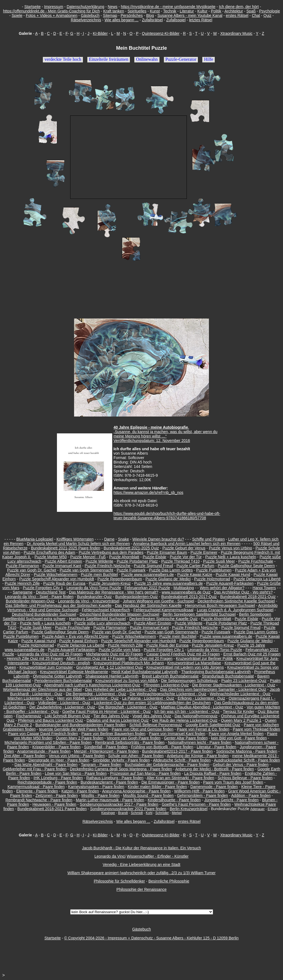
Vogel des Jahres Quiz (152, 716)
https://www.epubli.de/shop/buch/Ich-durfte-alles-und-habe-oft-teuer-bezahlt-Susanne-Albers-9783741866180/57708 (167, 516)
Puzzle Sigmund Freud (153, 566)
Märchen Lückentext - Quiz (31, 698)
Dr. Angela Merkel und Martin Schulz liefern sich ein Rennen (78, 544)
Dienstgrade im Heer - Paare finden (59, 760)
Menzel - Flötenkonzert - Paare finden (106, 751)
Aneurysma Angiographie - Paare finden (136, 791)
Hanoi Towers (264, 588)
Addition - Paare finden (251, 795)
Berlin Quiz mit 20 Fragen (150, 658)
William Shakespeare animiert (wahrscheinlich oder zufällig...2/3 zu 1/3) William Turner (141, 873)
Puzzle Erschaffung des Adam (50, 552)
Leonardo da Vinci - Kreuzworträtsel (89, 601)
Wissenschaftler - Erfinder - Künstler (158, 856)
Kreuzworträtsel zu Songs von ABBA (127, 681)
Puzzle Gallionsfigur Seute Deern (246, 566)
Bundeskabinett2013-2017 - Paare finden (177, 751)
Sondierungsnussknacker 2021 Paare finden (128, 809)
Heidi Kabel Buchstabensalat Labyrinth (145, 672)
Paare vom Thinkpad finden (256, 729)
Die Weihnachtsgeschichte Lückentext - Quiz (168, 694)
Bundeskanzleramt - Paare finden (109, 782)
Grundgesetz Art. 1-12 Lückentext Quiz (110, 667)
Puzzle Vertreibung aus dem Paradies (111, 552)
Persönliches (132, 15)
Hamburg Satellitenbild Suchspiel (97, 619)
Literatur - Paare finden (217, 747)
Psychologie (269, 11)
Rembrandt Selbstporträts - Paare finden (130, 742)
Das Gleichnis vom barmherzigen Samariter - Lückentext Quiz (213, 689)
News (113, 7)
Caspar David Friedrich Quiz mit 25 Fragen (183, 654)
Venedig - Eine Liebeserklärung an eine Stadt (142, 865)
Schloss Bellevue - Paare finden (245, 778)
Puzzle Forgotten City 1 (43, 588)
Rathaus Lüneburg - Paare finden (115, 778)
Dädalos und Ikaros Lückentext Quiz (118, 720)
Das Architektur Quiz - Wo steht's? (243, 592)
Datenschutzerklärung (85, 7)
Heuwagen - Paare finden (54, 804)
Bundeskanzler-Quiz (94, 597)
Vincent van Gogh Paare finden (133, 738)
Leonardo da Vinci (110, 856)
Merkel (177, 813)
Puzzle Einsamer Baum (167, 552)
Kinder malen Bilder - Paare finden (157, 787)
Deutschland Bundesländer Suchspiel (44, 614)
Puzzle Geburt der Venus (184, 548)
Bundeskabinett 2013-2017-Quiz (189, 597)
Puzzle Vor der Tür (186, 557)
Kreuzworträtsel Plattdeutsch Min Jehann (129, 663)
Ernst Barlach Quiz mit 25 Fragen (252, 654)
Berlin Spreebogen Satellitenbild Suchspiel (199, 614)
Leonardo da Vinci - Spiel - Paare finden (39, 597)
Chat (256, 15)
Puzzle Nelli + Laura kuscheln (230, 557)
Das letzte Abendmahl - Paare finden (46, 765)
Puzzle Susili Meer (219, 561)
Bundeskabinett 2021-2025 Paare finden (66, 548)
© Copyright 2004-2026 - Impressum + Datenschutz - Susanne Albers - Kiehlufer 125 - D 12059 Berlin (151, 938)
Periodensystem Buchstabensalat (63, 681)
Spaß (251, 11)
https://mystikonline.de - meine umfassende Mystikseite (168, 7)
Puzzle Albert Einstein (63, 561)
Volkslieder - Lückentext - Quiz (64, 703)
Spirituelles (137, 11)
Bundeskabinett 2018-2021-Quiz (248, 597)
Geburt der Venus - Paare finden (241, 765)
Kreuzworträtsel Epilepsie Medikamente (74, 672)
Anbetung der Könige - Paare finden (198, 756)
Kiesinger (108, 813)
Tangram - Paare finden (101, 765)
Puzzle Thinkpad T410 (180, 561)
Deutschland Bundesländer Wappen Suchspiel (119, 614)
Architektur (234, 11)
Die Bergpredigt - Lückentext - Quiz (96, 694)
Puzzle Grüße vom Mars (120, 650)
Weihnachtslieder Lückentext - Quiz (240, 694)
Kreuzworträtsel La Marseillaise (194, 663)
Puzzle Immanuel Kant (62, 566)
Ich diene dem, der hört (239, 7)
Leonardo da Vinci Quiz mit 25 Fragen (50, 654)
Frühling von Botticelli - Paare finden (162, 747)
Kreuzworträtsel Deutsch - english (61, 663)
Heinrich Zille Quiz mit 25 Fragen (35, 658)
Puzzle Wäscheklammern (56, 575)
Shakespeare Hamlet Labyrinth (112, 676)
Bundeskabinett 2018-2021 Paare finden (52, 809)
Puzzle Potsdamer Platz (137, 561)
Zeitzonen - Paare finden (57, 795)
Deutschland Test (51, 592)
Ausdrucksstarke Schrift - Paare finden (247, 760)
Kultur (202, 11)
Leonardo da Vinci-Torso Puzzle (94, 588)
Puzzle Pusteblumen (214, 570)
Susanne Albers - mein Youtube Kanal (190, 15)
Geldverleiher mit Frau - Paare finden (35, 769)
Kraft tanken (114, 11)
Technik (170, 11)
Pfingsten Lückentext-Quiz (166, 685)
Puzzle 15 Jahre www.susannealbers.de (169, 583)
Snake (124, 539)
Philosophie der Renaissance (141, 889)
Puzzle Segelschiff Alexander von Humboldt (57, 579)
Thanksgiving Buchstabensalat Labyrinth (216, 672)
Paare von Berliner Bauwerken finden (113, 734)
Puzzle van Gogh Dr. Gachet (32, 570)
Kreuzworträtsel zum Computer (46, 667)
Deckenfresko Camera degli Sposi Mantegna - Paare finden (121, 769)
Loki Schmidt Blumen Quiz (67, 716)
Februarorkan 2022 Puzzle (147, 588)
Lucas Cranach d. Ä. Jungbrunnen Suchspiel (235, 610)
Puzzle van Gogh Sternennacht (87, 570)
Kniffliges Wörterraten (75, 539)
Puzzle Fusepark (131, 570)
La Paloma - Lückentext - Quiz (148, 698)
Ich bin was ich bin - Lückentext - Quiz (187, 712)
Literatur (187, 11)
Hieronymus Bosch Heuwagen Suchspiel (220, 605)
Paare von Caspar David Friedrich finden (43, 734)
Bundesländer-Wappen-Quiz (30, 601)
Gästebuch (90, 15)
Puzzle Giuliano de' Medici (168, 579)
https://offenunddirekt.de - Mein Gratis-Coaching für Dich (51, 11)
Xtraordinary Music (236, 33)
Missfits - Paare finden (100, 795)
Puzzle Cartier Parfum (195, 566)
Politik (216, 11)
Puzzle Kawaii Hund (233, 575)
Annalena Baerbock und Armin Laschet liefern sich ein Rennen (187, 544)
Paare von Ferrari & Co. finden (203, 729)
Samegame (23, 592)
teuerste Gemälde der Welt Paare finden (74, 729)
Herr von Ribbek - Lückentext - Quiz (88, 698)
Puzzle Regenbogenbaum (120, 579)
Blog (150, 15)
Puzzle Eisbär (154, 557)
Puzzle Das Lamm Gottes (171, 570)
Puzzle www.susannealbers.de (148, 575)
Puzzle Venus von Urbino (230, 548)
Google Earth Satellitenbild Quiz (213, 725)
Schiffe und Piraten (208, 539)
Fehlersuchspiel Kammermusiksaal (163, 610)
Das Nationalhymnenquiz (196, 716)
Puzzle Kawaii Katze (195, 575)
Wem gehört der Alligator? (222, 588)
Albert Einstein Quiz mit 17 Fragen (96, 658)
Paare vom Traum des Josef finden (233, 782)
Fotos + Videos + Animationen (52, 15)
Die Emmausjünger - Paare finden (171, 782)
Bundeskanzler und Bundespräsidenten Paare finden (81, 725)
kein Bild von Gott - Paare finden (239, 738)
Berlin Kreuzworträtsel (189, 809)
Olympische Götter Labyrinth (57, 676)
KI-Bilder (100, 33)
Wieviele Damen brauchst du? (158, 539)
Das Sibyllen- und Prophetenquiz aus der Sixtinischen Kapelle (59, 605)
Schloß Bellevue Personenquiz (156, 725)
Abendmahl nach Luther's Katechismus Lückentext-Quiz (92, 685)
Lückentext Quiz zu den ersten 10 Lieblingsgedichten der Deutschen (152, 703)
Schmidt (137, 813)
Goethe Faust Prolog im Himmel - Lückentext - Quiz (107, 712)
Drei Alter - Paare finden (25, 756)
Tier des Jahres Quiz (111, 716)
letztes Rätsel (201, 20)
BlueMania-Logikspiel (35, 539)
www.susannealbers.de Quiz (186, 592)
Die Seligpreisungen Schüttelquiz (189, 681)
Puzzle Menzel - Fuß (88, 557)
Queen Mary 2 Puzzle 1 (241, 720)
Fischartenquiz (29, 716)
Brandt (123, 813)
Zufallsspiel (176, 20)
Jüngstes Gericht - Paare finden (231, 800)
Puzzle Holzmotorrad (212, 579)
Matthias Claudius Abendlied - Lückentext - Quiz (202, 707)
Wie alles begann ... (121, 20)
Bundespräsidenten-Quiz (137, 597)
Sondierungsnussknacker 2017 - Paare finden (119, 804)
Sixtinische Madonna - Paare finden (247, 751)
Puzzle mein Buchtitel (99, 575)
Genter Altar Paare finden (186, 738)
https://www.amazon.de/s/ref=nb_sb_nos (149, 492)
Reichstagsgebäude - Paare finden (47, 782)
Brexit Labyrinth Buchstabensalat (170, 676)
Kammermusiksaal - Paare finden (36, 787)
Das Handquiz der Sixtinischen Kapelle (148, 605)
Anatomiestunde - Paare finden (44, 751)
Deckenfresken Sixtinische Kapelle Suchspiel (236, 601)
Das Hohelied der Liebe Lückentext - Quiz (121, 689)
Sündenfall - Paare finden (106, 747)
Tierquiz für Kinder (239, 712)
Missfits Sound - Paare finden (148, 795)
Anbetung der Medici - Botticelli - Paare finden (215, 769)
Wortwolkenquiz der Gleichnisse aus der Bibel (42, 689)
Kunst (155, 11)
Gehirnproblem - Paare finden (202, 795)
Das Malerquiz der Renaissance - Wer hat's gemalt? (114, 592)
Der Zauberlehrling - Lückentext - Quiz (62, 707)
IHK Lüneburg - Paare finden (58, 778)
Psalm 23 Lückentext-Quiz (244, 681)
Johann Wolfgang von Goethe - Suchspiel (158, 601)
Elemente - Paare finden (37, 791)
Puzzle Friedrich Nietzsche (108, 566)
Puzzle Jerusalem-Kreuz (110, 583)
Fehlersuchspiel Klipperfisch (106, 610)
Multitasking (184, 588)
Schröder (162, 813)
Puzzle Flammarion (22, 566)
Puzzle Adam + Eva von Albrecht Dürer (75, 636)
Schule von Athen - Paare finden (136, 756)
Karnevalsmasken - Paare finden (96, 787)
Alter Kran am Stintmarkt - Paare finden (180, 778)
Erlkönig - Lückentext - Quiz (201, 698)
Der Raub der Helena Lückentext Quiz (185, 720)
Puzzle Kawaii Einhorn (78, 641)
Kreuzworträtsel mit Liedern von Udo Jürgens (185, 667)
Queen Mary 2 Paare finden (80, 738)
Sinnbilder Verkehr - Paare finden (121, 760)
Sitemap (110, 15)
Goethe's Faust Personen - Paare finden (196, 804)
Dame (109, 539)
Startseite (32, 7)
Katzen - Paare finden (80, 791)
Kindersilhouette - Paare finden (174, 800)
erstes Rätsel (237, 15)
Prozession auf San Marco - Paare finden (145, 773)
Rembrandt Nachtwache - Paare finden (39, 800)
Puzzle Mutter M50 (51, 557)
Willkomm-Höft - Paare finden (199, 791)
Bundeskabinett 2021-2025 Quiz (131, 548)
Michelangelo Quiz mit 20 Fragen (115, 654)
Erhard (272, 809)
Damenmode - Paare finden (214, 787)
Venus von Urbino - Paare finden (77, 756)
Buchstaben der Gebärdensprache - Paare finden (167, 765)
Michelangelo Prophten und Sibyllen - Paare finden (48, 742)
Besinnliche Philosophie (169, 881)
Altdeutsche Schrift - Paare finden (182, 760)
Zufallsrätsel (152, 20)
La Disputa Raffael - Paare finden (213, 773)
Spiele (17, 15)
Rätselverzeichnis (86, 20)
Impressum (53, 7)
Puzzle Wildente (99, 561)
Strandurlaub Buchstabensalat (228, 676)
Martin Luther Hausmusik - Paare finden (110, 800)
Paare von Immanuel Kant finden (177, 734)
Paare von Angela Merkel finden (236, 734)
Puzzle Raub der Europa (64, 583)
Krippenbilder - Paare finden (56, 747)
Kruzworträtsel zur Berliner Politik (205, 658)
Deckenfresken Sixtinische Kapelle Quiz (163, 619)
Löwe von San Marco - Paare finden (76, 773)
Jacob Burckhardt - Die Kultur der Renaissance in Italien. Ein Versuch (141, 848)
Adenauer (258, 809)
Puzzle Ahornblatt (124, 557)
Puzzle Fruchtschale (256, 561)
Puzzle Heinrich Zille (22, 583)
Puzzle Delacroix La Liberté (257, 579)
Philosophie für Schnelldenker (119, 881)
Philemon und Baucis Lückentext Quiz (51, 720)
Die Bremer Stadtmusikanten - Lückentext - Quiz (234, 685)
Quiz (267, 15)
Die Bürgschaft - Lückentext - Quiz (128, 707)
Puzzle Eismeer (204, 552)
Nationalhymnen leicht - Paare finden (200, 742)
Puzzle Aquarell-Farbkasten (230, 583)
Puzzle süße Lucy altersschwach (102, 623)
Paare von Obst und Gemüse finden (142, 729)
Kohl (149, 813)
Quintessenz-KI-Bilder (161, 33)
